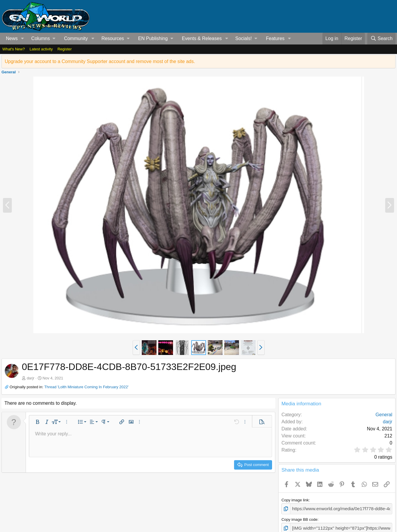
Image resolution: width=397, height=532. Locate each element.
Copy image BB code (299, 519)
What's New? (14, 49)
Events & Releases (202, 38)
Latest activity (41, 49)
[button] (23, 39)
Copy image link (295, 500)
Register (65, 49)
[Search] (381, 39)
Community (76, 38)
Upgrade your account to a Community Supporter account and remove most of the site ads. (100, 61)
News (12, 38)
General (384, 415)
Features (275, 38)
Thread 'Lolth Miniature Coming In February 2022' (86, 387)
